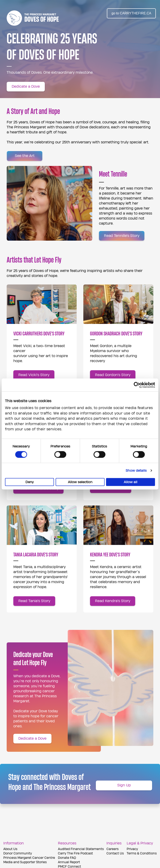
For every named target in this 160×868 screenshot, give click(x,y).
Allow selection (80, 482)
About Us (10, 849)
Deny (30, 482)
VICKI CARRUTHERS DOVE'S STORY (39, 334)
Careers (112, 849)
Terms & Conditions (142, 853)
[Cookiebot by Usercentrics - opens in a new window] (137, 385)
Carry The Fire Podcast (75, 853)
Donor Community (18, 853)
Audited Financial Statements (81, 849)
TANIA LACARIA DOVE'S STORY (36, 555)
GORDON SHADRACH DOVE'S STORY (116, 334)
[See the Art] (25, 156)
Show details (136, 471)
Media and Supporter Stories (25, 862)
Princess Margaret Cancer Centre (29, 858)
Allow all (131, 482)
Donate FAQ (67, 858)
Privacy (132, 849)
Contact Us (115, 853)
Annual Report (69, 862)
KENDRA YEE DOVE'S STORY (110, 555)
